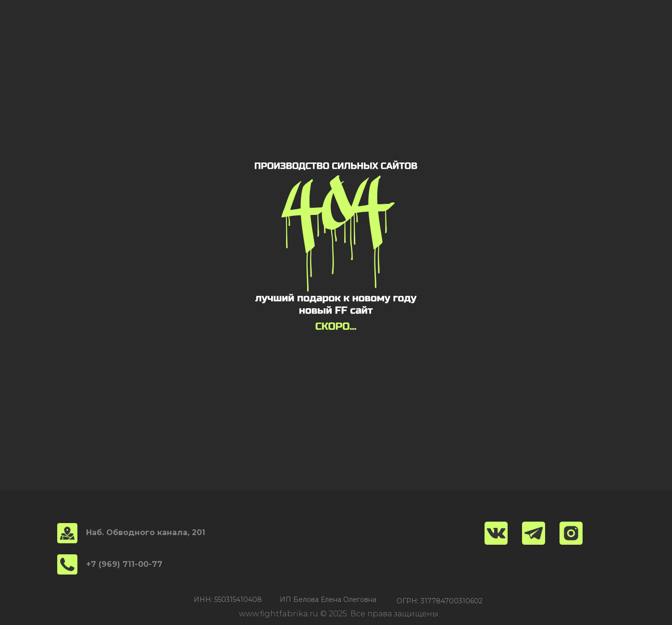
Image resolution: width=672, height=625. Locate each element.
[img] (571, 533)
